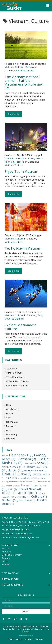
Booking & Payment (12, 555)
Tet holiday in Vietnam (23, 248)
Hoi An (21, 162)
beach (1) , (10, 493)
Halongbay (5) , (22, 455)
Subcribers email (26, 595)
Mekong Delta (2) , (32, 478)
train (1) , (13, 489)
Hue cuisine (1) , (28, 500)
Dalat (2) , (10, 474)
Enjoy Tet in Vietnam (21, 171)
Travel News (12, 368)
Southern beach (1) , (35, 471)
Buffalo (30, 67)
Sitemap (6, 564)
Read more (13, 114)
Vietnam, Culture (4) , (25, 469)
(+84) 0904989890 (15, 530)
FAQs (5, 561)
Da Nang (10, 426)
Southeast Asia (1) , (18, 482)
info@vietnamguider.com (20, 534)
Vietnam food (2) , (13, 486)
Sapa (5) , (44, 463)
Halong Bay (11, 422)
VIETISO (40, 639)
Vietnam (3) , (28, 459)
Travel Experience (15, 377)
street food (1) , (29, 493)
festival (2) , (31, 482)
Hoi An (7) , (16, 470)
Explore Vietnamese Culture (21, 327)
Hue (8, 430)
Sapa (8, 418)
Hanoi (8, 405)
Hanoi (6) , (26, 474)
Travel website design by (22, 639)
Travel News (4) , (31, 489)
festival (9, 158)
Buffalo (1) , (10, 500)
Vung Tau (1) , (31, 463)
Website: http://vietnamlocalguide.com (21, 538)
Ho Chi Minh (12, 409)
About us (7, 552)
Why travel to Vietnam (17, 385)
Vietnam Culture (25, 71)
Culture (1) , (40, 496)
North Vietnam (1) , (13, 467)
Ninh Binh (10, 439)
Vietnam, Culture (14, 67)
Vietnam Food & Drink (17, 381)
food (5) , (38, 474)
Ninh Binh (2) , (14, 478)
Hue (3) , (6, 455)
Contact (6, 558)
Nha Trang (11, 434)
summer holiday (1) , (21, 497)
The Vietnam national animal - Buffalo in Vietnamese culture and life (24, 82)
